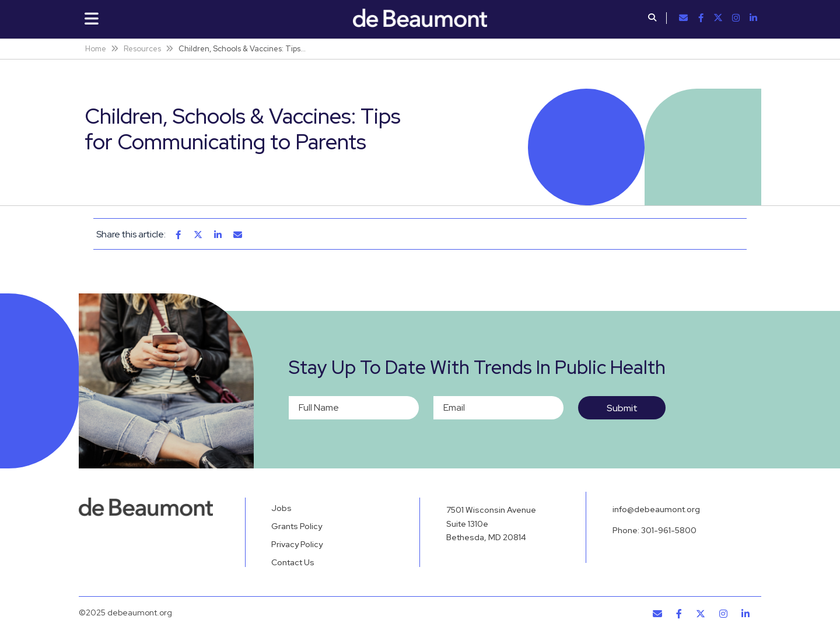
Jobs (281, 508)
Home (96, 49)
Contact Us (293, 562)
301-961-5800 (669, 530)
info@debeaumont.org (656, 509)
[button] (652, 19)
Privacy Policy (297, 544)
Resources (142, 49)
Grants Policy (297, 526)
